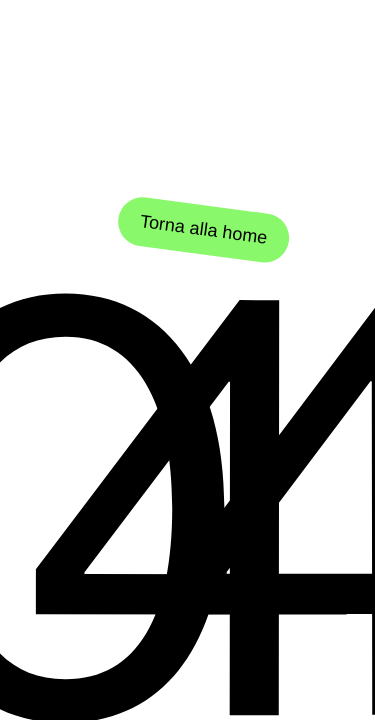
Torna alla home (203, 230)
